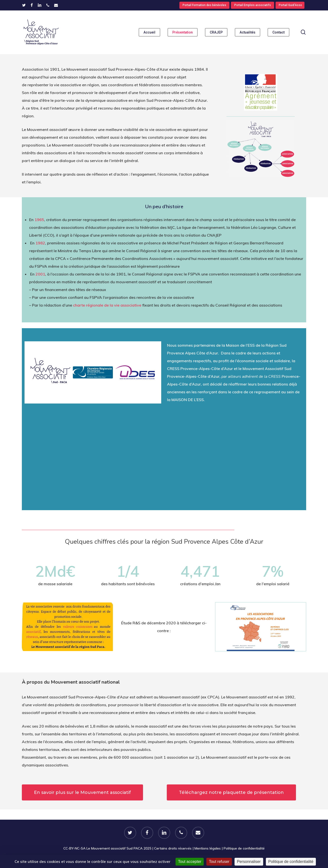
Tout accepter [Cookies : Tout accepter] (190, 862)
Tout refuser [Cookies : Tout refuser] (219, 862)
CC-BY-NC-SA (74, 848)
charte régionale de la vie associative (107, 305)
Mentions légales (208, 848)
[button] (82, 792)
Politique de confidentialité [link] (291, 862)
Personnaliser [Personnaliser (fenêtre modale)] (249, 862)
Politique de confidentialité (244, 848)
